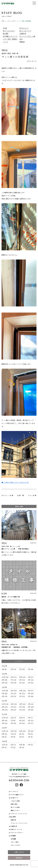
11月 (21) (14, 704)
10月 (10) (22, 731)
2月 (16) (22, 723)
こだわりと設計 (15, 801)
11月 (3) (13, 718)
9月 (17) (31, 677)
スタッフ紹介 (15, 842)
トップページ (14, 791)
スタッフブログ (15, 845)
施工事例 (6, 34)
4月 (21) (5, 696)
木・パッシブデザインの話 (27, 36)
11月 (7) (13, 745)
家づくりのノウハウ (25, 31)
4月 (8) (4, 669)
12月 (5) (5, 745)
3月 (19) (13, 723)
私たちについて (24, 28)
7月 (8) (13, 720)
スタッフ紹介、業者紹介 (10, 39)
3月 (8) (13, 737)
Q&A (21, 39)
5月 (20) (31, 707)
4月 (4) (4, 737)
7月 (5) (13, 747)
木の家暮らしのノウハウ (10, 36)
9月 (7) (30, 718)
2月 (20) (22, 710)
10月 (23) (22, 677)
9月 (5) (30, 745)
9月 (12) (31, 731)
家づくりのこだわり (9, 31)
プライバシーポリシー (17, 833)
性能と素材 (14, 804)
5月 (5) (30, 734)
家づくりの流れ (15, 807)
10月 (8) (22, 745)
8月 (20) (5, 707)
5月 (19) (31, 693)
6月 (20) (22, 693)
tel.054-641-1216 (19, 780)
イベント (6, 42)
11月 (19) (14, 691)
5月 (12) (31, 720)
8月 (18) (5, 680)
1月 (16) (31, 683)
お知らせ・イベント (16, 829)
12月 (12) (5, 718)
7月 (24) (13, 680)
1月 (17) (31, 723)
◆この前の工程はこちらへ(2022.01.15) (15, 482)
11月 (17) (14, 677)
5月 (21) (31, 680)
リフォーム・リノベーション (19, 814)
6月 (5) (22, 747)
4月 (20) (5, 710)
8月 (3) (4, 747)
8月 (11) (4, 734)
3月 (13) (13, 669)
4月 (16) (5, 723)
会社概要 (13, 836)
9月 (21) (31, 704)
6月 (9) (22, 734)
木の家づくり (14, 798)
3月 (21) (13, 696)
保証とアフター (15, 810)
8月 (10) (5, 720)
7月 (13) (13, 734)
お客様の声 (23, 34)
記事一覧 (21, 495)
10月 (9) (22, 718)
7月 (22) (13, 693)
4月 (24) (5, 683)
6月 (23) (22, 680)
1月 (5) (30, 737)
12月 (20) (5, 677)
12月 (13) (5, 731)
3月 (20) (13, 683)
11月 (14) (14, 731)
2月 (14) (22, 683)
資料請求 (19, 858)
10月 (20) (22, 691)
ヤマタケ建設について (17, 795)
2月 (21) (22, 696)
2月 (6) (22, 737)
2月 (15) (22, 669)
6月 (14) (22, 720)
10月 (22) (22, 704)
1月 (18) (31, 669)
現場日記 (22, 42)
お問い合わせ (19, 852)
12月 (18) (5, 691)
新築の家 (13, 820)
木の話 (5, 28)
